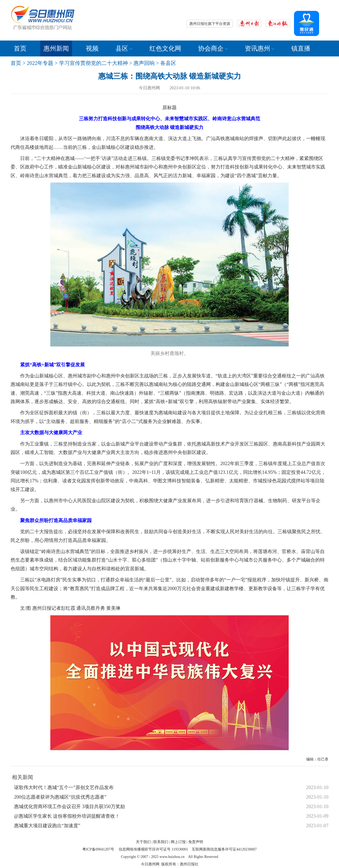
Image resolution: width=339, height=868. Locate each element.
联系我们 (161, 842)
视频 (92, 48)
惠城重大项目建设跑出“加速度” (47, 826)
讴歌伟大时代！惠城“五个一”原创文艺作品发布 (64, 787)
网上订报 (178, 842)
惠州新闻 (56, 48)
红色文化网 (165, 48)
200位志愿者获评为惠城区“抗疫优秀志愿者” (60, 797)
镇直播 (301, 48)
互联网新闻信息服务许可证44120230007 (224, 849)
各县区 (168, 63)
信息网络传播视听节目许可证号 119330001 (153, 849)
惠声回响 (144, 63)
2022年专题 (40, 63)
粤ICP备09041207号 (98, 849)
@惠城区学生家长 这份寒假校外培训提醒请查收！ (67, 816)
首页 (20, 48)
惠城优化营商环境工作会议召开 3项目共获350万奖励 (70, 807)
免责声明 (196, 842)
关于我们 (143, 842)
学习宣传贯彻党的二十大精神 (93, 63)
